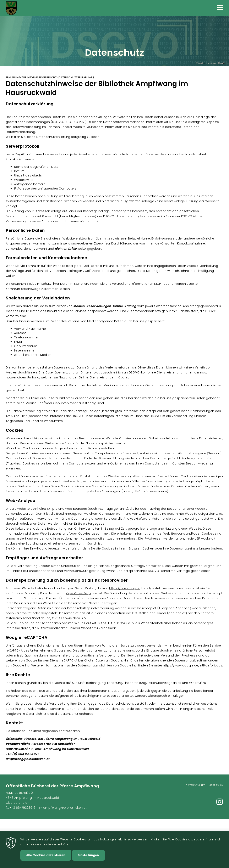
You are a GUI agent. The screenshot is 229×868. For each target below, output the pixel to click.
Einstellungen (88, 857)
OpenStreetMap (78, 593)
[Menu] (220, 8)
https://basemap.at (125, 588)
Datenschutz (195, 785)
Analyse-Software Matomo (144, 519)
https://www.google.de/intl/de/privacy (193, 665)
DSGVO (58, 122)
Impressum (216, 785)
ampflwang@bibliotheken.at (28, 759)
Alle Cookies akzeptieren (46, 857)
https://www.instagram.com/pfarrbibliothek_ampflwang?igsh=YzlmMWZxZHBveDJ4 (220, 802)
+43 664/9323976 (23, 808)
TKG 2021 (79, 122)
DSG (68, 122)
